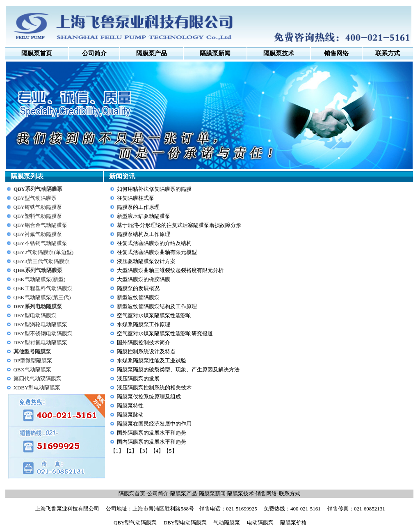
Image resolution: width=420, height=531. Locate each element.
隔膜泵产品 (184, 493)
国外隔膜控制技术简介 (144, 342)
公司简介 (94, 53)
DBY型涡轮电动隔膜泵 (40, 324)
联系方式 (290, 493)
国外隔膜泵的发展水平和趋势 (152, 433)
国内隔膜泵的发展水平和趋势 (152, 442)
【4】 (157, 451)
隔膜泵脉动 (130, 415)
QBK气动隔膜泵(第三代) (42, 297)
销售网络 (266, 493)
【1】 (117, 451)
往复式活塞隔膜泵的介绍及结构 (154, 243)
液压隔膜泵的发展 (138, 379)
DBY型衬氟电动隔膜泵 (40, 342)
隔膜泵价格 (293, 523)
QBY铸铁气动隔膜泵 (38, 207)
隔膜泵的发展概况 (138, 288)
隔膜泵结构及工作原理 (144, 234)
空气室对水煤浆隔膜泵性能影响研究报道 (165, 333)
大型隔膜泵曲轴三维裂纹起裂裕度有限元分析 (170, 270)
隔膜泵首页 (37, 53)
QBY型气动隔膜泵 (35, 198)
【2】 (131, 451)
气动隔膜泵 (227, 523)
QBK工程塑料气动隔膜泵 (43, 288)
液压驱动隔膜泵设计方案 (146, 261)
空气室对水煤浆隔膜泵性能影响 (154, 315)
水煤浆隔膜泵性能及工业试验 (152, 360)
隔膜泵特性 (130, 406)
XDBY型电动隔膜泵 (37, 388)
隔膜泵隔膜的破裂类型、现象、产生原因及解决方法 (178, 370)
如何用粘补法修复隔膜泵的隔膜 (154, 189)
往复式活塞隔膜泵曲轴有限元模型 (157, 252)
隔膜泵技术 (241, 493)
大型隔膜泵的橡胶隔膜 (144, 279)
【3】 (144, 451)
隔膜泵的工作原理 (138, 207)
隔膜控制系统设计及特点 (146, 351)
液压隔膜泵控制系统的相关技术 (154, 388)
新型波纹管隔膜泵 (138, 297)
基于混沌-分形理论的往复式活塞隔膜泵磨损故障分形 (179, 225)
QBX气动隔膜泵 (32, 370)
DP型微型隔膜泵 (33, 360)
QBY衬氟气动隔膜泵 (38, 234)
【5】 (170, 451)
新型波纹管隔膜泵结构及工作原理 (157, 306)
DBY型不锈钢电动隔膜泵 (43, 333)
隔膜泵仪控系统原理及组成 (149, 397)
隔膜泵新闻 (212, 493)
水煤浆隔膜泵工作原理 (144, 324)
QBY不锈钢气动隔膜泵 (40, 243)
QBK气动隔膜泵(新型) (40, 279)
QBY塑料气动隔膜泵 (38, 216)
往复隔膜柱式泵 (136, 198)
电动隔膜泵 (260, 523)
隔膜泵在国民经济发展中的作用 (154, 424)
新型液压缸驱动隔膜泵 (144, 216)
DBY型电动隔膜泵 (35, 315)
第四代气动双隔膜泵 (38, 379)
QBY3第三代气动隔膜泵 (42, 261)
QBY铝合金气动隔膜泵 (40, 225)
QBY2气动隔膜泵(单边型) (44, 252)
